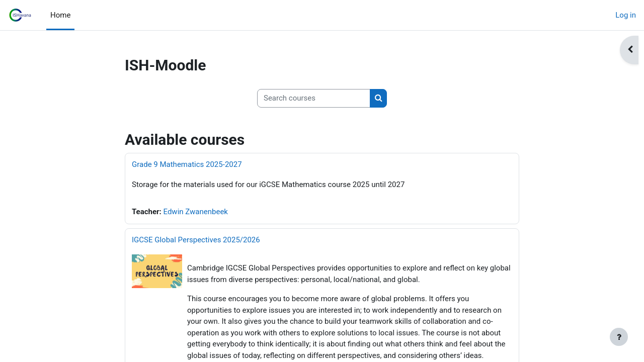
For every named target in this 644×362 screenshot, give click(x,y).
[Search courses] (314, 98)
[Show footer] (619, 337)
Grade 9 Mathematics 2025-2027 (187, 164)
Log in (626, 15)
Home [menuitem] (60, 15)
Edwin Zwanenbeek (196, 212)
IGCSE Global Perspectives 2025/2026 (196, 240)
